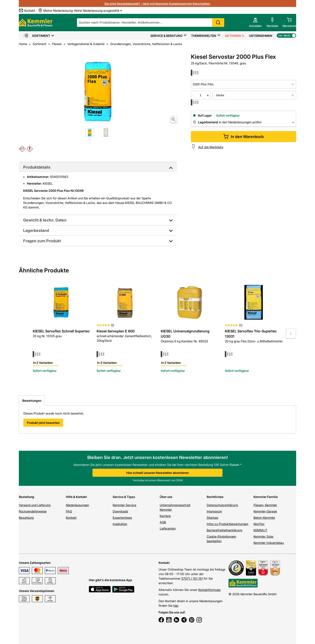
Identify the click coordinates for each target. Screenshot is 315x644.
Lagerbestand (36, 230)
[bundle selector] (254, 95)
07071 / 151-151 (192, 578)
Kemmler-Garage (265, 511)
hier (176, 606)
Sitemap (212, 518)
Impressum (214, 511)
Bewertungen (32, 401)
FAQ (69, 511)
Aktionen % (235, 36)
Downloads (120, 511)
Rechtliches (215, 497)
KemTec (259, 524)
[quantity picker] (201, 95)
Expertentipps (122, 518)
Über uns (166, 497)
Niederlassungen (77, 505)
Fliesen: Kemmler (265, 505)
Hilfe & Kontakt (76, 497)
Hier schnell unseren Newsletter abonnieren (157, 473)
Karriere (165, 516)
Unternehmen (261, 36)
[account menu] (255, 23)
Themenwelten (204, 36)
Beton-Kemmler (264, 518)
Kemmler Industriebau (269, 543)
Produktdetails (37, 167)
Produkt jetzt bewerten (43, 423)
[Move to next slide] (291, 333)
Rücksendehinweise (33, 511)
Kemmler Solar (264, 536)
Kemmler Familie (266, 497)
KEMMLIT (260, 530)
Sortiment (37, 36)
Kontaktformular (209, 590)
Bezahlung (26, 518)
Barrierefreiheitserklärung (224, 530)
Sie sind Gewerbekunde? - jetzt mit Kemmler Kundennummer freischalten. (157, 4)
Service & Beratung (166, 36)
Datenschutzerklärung (222, 505)
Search (218, 23)
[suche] (151, 23)
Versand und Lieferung (35, 505)
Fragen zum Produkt (42, 241)
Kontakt (71, 518)
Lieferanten (168, 528)
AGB (163, 522)
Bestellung (27, 497)
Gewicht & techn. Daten (45, 220)
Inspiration (120, 524)
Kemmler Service (124, 505)
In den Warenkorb (243, 137)
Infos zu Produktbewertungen (227, 524)
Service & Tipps (124, 497)
